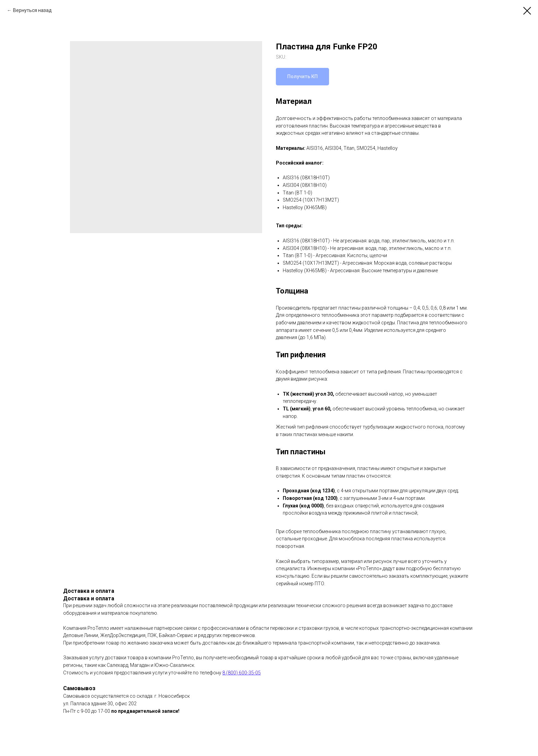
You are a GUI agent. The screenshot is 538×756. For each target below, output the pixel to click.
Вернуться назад (32, 10)
